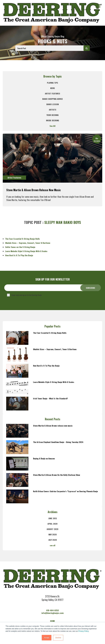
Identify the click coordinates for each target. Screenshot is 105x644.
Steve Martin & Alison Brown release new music (34, 190)
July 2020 (53, 540)
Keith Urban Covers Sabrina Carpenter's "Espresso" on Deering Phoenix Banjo (65, 491)
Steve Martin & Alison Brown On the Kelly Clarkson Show (56, 475)
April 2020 (52, 524)
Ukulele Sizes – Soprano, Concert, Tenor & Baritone (28, 243)
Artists (53, 110)
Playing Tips (52, 83)
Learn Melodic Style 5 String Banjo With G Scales (26, 251)
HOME (53, 621)
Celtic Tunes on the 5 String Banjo (20, 247)
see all (52, 545)
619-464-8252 (53, 610)
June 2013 (53, 518)
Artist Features (52, 93)
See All (52, 126)
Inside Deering (52, 120)
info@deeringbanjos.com (52, 613)
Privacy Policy (84, 631)
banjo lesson (53, 104)
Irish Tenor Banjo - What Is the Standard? (50, 398)
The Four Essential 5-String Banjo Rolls (23, 239)
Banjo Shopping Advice (53, 99)
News (53, 88)
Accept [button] (47, 638)
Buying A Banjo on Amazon (44, 458)
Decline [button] (58, 638)
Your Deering (53, 115)
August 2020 (52, 529)
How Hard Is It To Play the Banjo (19, 255)
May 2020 (53, 534)
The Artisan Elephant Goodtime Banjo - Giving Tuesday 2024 (58, 442)
